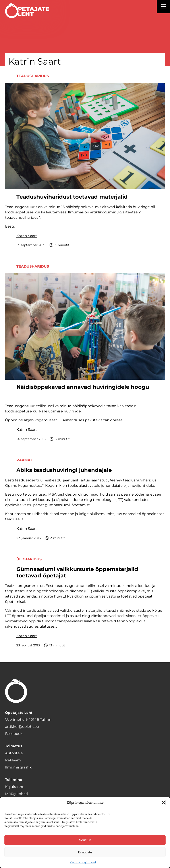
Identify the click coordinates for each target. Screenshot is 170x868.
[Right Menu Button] (163, 7)
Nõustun (85, 840)
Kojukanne (15, 787)
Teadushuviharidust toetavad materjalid (72, 197)
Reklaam (13, 760)
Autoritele (14, 753)
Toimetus (14, 746)
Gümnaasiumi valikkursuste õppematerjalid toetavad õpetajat (77, 572)
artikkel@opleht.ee (22, 727)
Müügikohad (16, 794)
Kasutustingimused (83, 862)
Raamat (24, 460)
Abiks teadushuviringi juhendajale (64, 470)
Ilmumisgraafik (18, 767)
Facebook (14, 734)
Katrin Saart (27, 236)
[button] (163, 803)
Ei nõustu (85, 852)
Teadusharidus (33, 76)
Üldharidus (29, 559)
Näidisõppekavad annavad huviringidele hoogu (83, 387)
